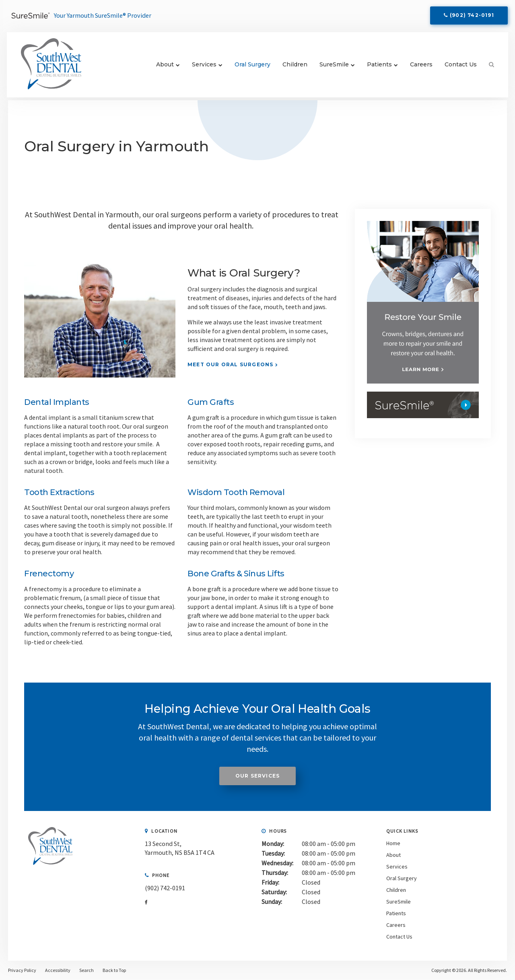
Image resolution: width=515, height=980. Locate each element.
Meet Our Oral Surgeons (230, 364)
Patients (376, 67)
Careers (418, 67)
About (162, 67)
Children (292, 67)
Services (201, 67)
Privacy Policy (22, 970)
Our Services (257, 776)
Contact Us (457, 67)
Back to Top (114, 970)
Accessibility (58, 970)
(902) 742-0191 (471, 17)
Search (485, 67)
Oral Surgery (249, 67)
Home (393, 843)
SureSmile (331, 67)
